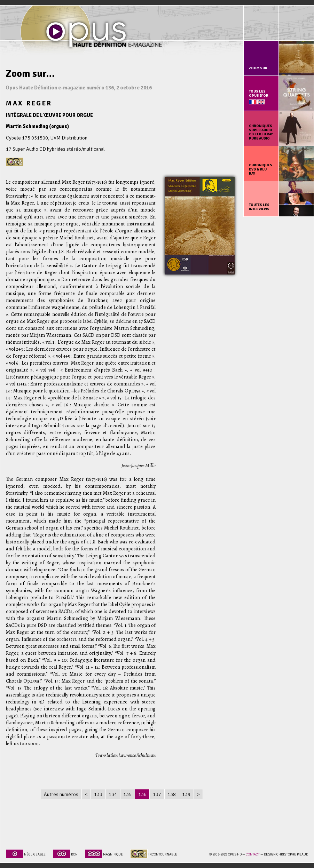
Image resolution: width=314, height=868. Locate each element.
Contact (253, 854)
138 (172, 794)
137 (157, 794)
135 (127, 794)
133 (98, 794)
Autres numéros (61, 794)
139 (186, 794)
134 (113, 794)
